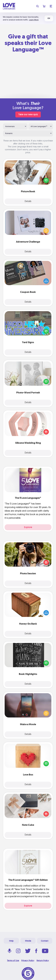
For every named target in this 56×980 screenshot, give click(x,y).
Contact (45, 941)
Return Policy (43, 960)
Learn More (34, 20)
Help (11, 941)
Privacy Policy (28, 960)
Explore (28, 527)
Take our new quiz (28, 114)
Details (28, 201)
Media (28, 941)
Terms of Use (13, 960)
